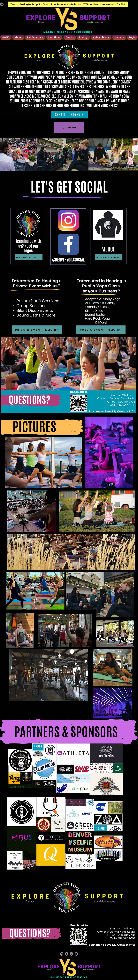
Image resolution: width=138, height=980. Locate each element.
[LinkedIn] (71, 954)
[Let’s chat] (69, 128)
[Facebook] (67, 954)
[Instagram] (62, 954)
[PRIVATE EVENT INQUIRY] (37, 330)
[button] (18, 37)
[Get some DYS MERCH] (109, 257)
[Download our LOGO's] (29, 257)
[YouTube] (2, 4)
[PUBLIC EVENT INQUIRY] (101, 330)
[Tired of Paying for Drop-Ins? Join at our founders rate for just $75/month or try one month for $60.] (68, 4)
